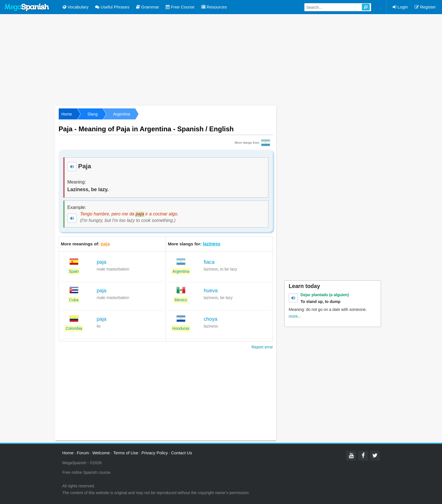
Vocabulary (76, 7)
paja (105, 244)
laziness (212, 244)
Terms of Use (126, 453)
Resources (214, 7)
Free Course (180, 7)
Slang (93, 114)
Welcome (101, 453)
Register (425, 7)
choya (211, 319)
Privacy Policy (155, 453)
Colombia (74, 328)
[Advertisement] (221, 59)
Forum (83, 453)
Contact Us (181, 453)
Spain (74, 271)
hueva (211, 291)
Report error (262, 347)
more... (295, 316)
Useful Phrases (112, 7)
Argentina (122, 114)
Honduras (181, 328)
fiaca (209, 262)
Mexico (181, 300)
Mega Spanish (27, 8)
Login (400, 7)
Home (67, 114)
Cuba (74, 300)
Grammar (148, 7)
